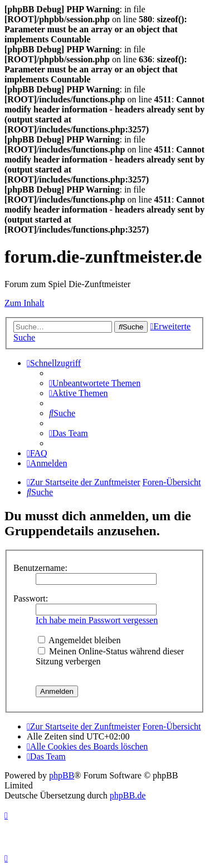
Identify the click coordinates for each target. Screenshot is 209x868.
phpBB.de (128, 795)
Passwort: (31, 598)
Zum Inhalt (25, 303)
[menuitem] (95, 383)
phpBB (62, 775)
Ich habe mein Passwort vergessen (97, 620)
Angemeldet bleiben (79, 640)
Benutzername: (40, 568)
